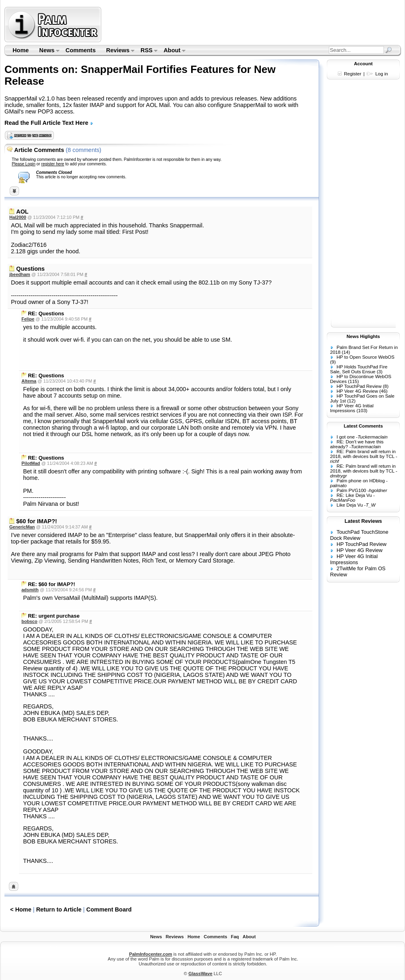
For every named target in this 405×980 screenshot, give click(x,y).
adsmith (30, 590)
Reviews (118, 51)
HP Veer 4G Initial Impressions (352, 408)
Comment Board (109, 909)
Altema (29, 381)
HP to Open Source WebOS (366, 357)
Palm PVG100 (351, 490)
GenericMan (22, 527)
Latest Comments (363, 426)
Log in (382, 74)
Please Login (23, 164)
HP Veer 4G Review (357, 391)
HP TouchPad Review (359, 386)
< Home (21, 909)
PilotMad (31, 463)
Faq (235, 937)
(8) (386, 386)
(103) (362, 411)
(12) (351, 401)
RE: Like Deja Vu (354, 495)
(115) (353, 381)
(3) (379, 372)
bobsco (29, 621)
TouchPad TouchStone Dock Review (359, 535)
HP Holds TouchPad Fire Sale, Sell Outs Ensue (359, 369)
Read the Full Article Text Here (49, 123)
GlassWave (200, 974)
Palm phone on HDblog (361, 481)
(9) (333, 362)
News (47, 51)
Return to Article (59, 909)
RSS (146, 51)
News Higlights (363, 336)
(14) (346, 352)
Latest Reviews (363, 521)
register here (53, 164)
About (172, 51)
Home (21, 50)
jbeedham (20, 274)
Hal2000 (18, 217)
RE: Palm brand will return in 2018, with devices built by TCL (363, 454)
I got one (346, 437)
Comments (81, 50)
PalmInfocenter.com (151, 954)
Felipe (28, 319)
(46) (383, 391)
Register (353, 74)
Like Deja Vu (350, 505)
